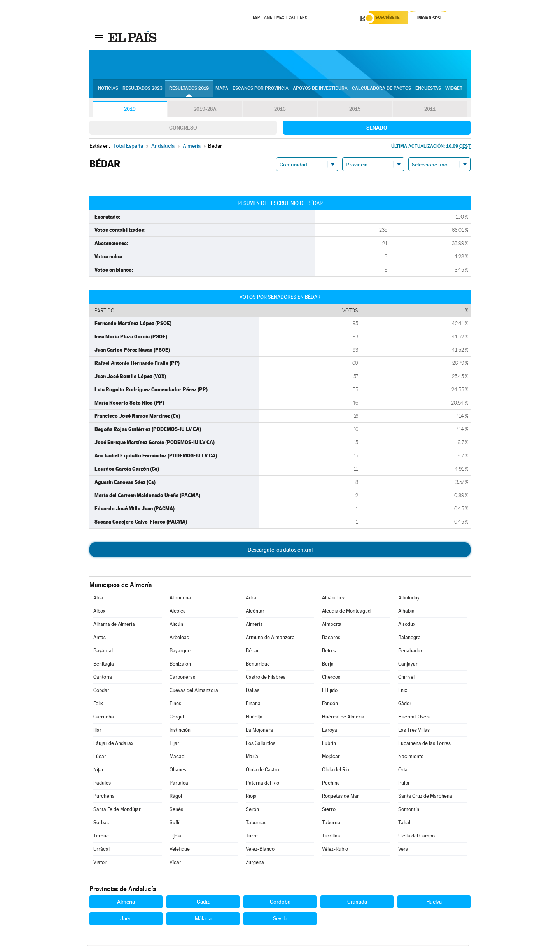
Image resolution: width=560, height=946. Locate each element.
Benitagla (104, 665)
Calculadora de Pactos (381, 90)
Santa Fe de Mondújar (117, 810)
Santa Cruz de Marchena (425, 797)
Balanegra (409, 639)
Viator (100, 863)
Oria (403, 771)
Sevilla (280, 920)
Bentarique (258, 665)
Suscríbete (391, 18)
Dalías (253, 691)
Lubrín (329, 744)
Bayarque (180, 652)
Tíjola (175, 837)
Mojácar (331, 758)
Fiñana (253, 705)
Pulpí (404, 784)
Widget (454, 90)
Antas (100, 639)
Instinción (180, 731)
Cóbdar (101, 691)
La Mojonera (259, 731)
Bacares (331, 639)
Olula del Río (336, 771)
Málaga (203, 920)
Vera (403, 850)
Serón (252, 810)
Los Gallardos (261, 744)
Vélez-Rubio (335, 850)
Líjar (174, 744)
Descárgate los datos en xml (280, 551)
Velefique (180, 850)
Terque (101, 837)
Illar (97, 731)
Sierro (329, 810)
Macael (178, 758)
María (252, 758)
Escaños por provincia (261, 90)
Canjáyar (408, 665)
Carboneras (182, 678)
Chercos (331, 678)
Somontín (409, 810)
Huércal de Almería (343, 718)
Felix (98, 705)
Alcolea (178, 612)
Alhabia (406, 612)
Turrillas (331, 837)
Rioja (251, 797)
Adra (251, 599)
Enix (403, 691)
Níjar (99, 771)
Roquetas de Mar (340, 797)
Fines (175, 705)
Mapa (222, 90)
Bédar (252, 652)
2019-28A (205, 110)
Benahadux (410, 652)
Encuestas (428, 90)
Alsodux (407, 625)
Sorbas (101, 824)
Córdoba (280, 903)
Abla (98, 599)
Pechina (331, 784)
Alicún (176, 625)
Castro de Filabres (266, 678)
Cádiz (203, 903)
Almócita (332, 625)
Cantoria (103, 678)
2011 (430, 110)
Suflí (174, 824)
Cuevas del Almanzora (194, 691)
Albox (99, 612)
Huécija (254, 718)
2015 (355, 110)
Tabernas (256, 824)
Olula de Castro (262, 771)
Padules (102, 784)
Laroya (330, 731)
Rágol (176, 797)
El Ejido (330, 691)
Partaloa (179, 784)
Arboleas (179, 639)
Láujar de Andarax (113, 744)
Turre (252, 837)
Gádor (405, 705)
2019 (130, 110)
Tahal (404, 824)
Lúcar (100, 758)
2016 (280, 110)
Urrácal (101, 850)
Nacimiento (411, 758)
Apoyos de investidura (320, 90)
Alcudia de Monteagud (346, 612)
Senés (176, 810)
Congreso (183, 129)
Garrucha (104, 718)
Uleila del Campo (416, 837)
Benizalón (180, 665)
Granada (357, 903)
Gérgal (177, 718)
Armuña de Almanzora (270, 639)
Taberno (331, 824)
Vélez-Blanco (260, 850)
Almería (254, 625)
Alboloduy (409, 599)
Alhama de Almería (114, 625)
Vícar (175, 863)
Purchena (104, 797)
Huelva (434, 903)
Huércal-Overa (415, 718)
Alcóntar (255, 612)
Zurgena (255, 863)
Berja (328, 665)
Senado (377, 129)
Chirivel (406, 678)
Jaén (126, 920)
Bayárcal (103, 652)
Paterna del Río (262, 784)
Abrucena (180, 599)
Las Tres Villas (414, 731)
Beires (329, 652)
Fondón (330, 705)
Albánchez (333, 599)
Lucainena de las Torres (424, 744)
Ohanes (178, 771)
